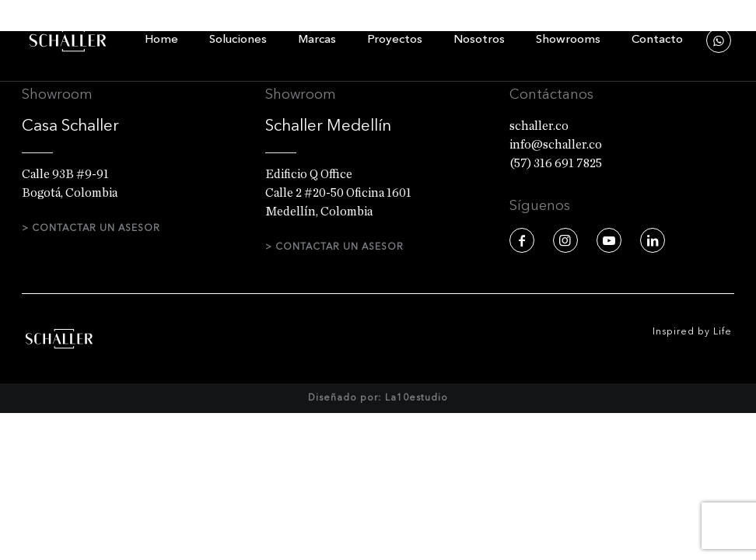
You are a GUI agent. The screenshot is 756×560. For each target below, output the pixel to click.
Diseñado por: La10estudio (378, 420)
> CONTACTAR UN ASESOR (91, 229)
